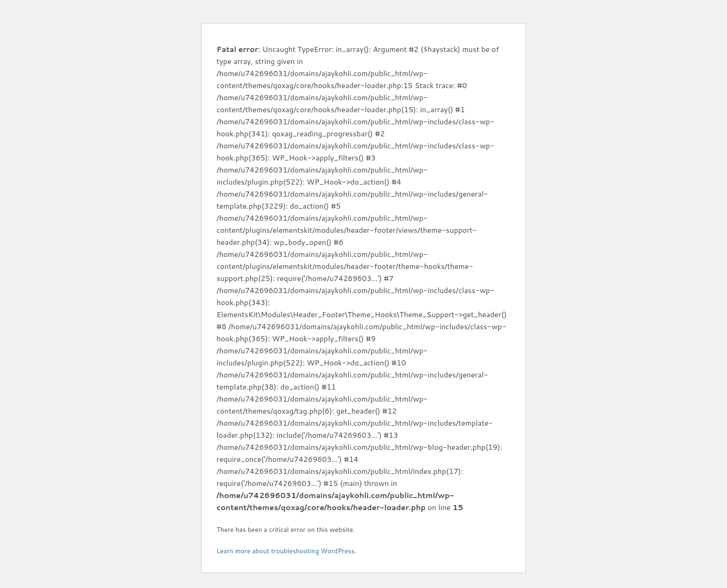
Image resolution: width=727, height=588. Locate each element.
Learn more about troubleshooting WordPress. (286, 551)
